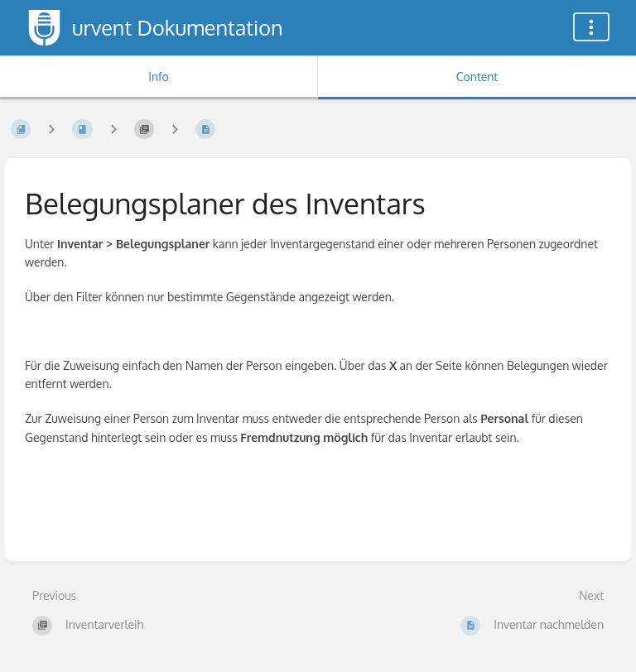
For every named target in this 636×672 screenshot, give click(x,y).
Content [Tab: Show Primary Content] (477, 77)
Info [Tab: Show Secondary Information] (159, 77)
